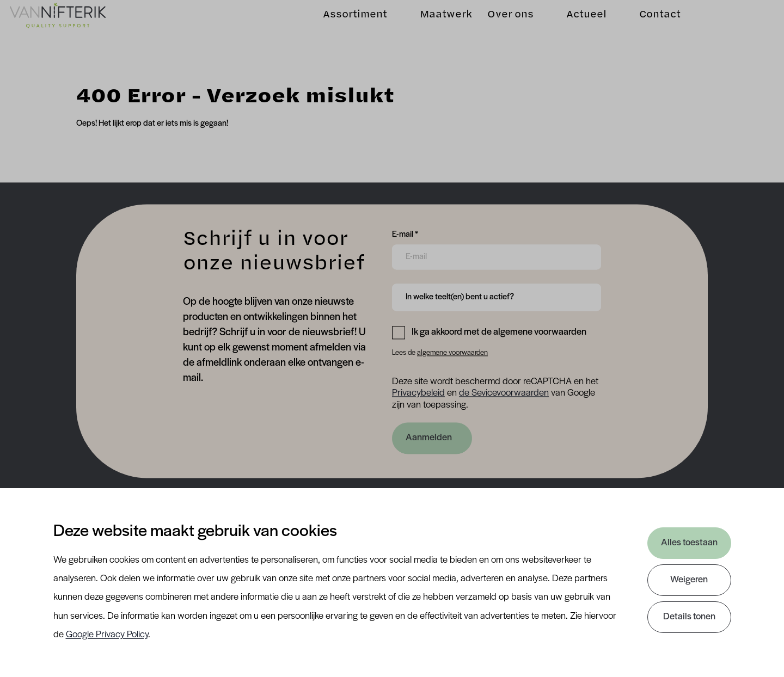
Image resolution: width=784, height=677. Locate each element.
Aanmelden (429, 438)
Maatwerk (432, 27)
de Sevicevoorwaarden (504, 394)
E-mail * (405, 233)
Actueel (572, 27)
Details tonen (689, 617)
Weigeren (689, 580)
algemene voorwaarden (452, 353)
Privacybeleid (418, 394)
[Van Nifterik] (72, 28)
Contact (646, 27)
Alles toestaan (689, 543)
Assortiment (341, 27)
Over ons (496, 27)
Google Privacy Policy (107, 635)
